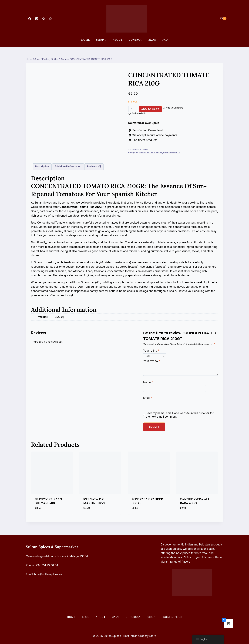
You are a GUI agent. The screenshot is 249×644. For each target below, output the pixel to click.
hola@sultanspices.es (48, 574)
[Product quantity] (133, 109)
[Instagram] (37, 19)
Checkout (133, 617)
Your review (152, 361)
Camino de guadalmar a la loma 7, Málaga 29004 (57, 556)
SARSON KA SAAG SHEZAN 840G (49, 501)
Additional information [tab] (68, 167)
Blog (152, 40)
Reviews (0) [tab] (94, 167)
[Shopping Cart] (221, 19)
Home (85, 40)
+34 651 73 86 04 (47, 565)
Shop (151, 617)
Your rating (151, 351)
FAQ (165, 40)
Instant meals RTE (172, 152)
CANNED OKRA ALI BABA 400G (195, 501)
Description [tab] (42, 167)
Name (148, 382)
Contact (135, 40)
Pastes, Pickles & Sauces (151, 152)
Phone (30, 565)
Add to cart (150, 109)
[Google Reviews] (44, 19)
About (118, 40)
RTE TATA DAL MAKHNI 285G (94, 501)
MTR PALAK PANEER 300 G (147, 501)
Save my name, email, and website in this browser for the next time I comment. (180, 415)
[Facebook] (30, 19)
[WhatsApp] (51, 19)
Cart (115, 617)
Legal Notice (172, 617)
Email (148, 398)
